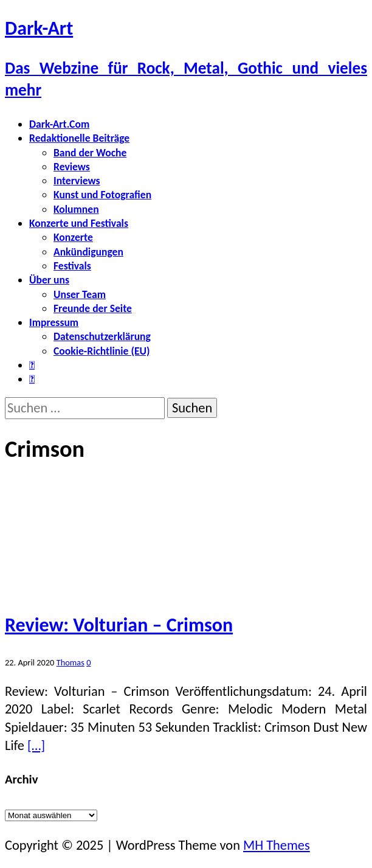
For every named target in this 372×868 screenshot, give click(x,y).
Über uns (49, 280)
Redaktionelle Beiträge (79, 138)
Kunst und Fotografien (102, 195)
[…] (36, 745)
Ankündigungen (88, 252)
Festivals (72, 266)
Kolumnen (76, 209)
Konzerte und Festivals (79, 223)
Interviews (77, 181)
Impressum (54, 322)
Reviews (72, 167)
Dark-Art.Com (59, 124)
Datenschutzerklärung (102, 336)
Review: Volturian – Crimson (119, 625)
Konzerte (73, 237)
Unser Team (80, 294)
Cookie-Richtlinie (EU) (102, 351)
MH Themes (277, 845)
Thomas (71, 662)
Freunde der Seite (93, 308)
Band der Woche (90, 153)
